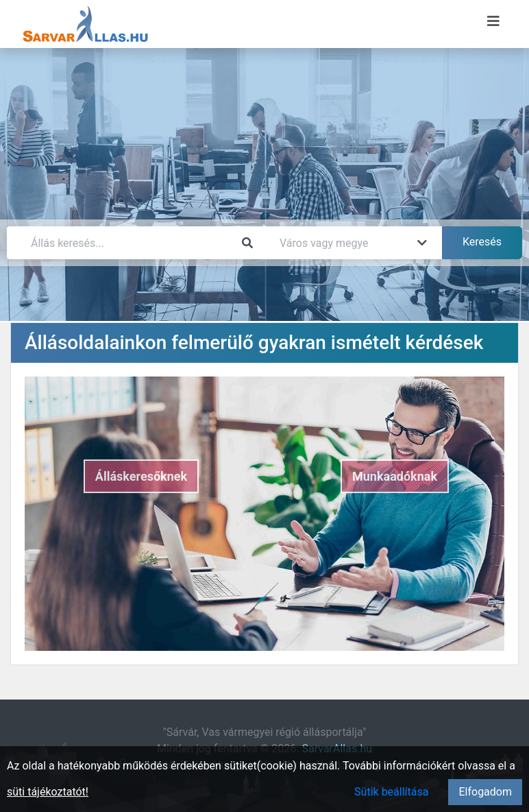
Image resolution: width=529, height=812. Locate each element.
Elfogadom (485, 792)
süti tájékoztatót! (48, 792)
